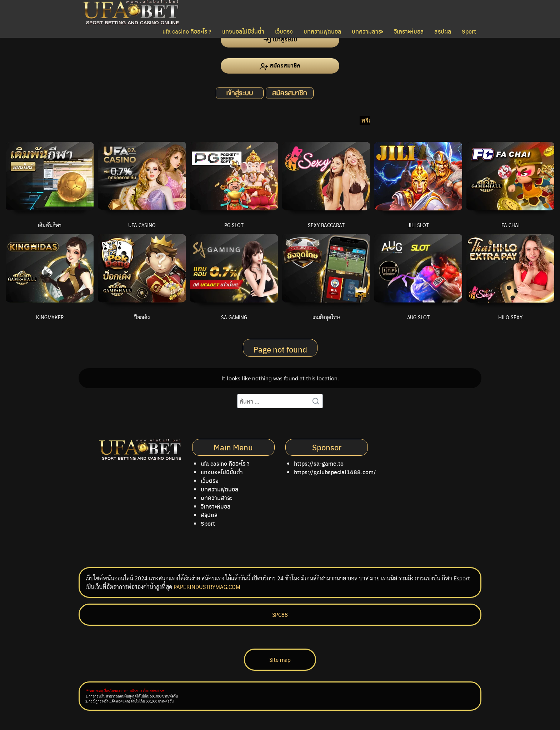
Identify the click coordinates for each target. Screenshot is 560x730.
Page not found (280, 349)
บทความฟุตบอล (322, 31)
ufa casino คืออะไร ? (187, 31)
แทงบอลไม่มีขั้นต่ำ (243, 31)
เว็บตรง (284, 31)
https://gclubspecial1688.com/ (335, 472)
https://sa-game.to (319, 463)
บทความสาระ (367, 31)
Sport (469, 31)
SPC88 (280, 614)
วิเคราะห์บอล (409, 31)
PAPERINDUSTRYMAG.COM (207, 587)
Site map (280, 659)
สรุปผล (443, 31)
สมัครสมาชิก (280, 66)
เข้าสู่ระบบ (280, 39)
